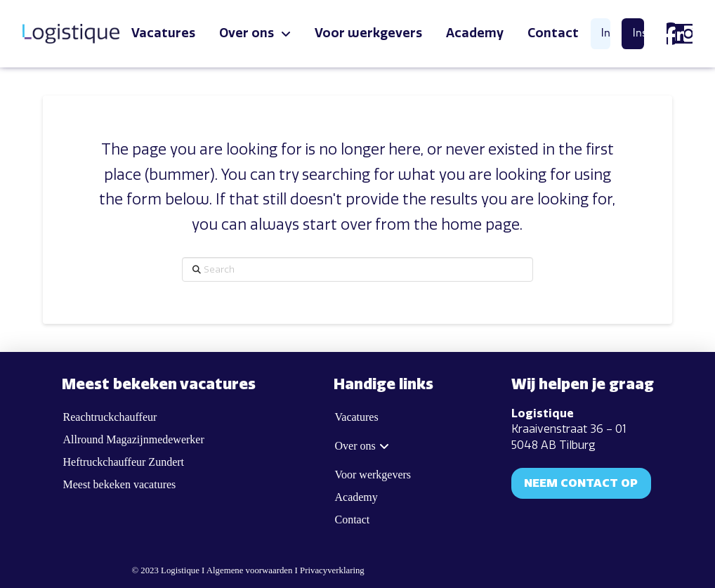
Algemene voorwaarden (250, 570)
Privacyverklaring (332, 570)
